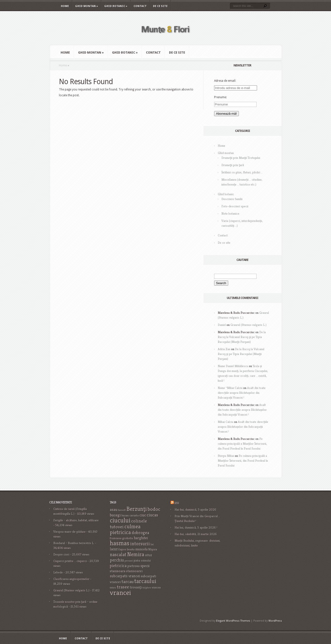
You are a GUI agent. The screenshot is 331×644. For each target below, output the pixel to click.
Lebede (58, 572)
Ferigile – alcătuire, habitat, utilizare (76, 520)
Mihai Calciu (226, 422)
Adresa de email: (225, 81)
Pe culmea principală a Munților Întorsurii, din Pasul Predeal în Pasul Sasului (242, 444)
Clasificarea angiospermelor (71, 579)
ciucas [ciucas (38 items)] (152, 515)
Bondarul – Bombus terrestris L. (74, 543)
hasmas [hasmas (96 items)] (120, 543)
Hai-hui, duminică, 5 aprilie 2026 (195, 510)
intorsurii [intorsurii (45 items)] (140, 544)
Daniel (222, 325)
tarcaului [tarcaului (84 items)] (145, 581)
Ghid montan (87, 6)
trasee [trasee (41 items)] (123, 587)
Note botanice (230, 213)
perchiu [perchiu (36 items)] (117, 560)
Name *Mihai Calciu (230, 388)
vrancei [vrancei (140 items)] (121, 592)
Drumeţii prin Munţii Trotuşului (241, 158)
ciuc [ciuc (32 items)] (143, 515)
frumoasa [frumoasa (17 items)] (116, 538)
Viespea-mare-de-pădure (69, 532)
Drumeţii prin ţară (233, 165)
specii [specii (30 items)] (145, 566)
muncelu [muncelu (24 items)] (141, 549)
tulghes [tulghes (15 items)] (147, 588)
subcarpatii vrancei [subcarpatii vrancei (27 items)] (125, 576)
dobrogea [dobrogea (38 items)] (140, 533)
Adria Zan (224, 349)
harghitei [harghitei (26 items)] (141, 538)
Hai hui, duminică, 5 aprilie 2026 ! (196, 527)
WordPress (275, 621)
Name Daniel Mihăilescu (233, 366)
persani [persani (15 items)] (129, 561)
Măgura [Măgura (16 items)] (153, 549)
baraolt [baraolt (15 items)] (122, 510)
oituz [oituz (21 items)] (149, 555)
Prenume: (220, 97)
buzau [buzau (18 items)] (125, 515)
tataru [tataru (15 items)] (113, 588)
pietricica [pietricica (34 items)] (118, 566)
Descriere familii (232, 199)
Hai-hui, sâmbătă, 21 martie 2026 (196, 534)
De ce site (160, 6)
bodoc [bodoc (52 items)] (154, 509)
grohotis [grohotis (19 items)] (128, 538)
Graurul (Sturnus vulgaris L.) (248, 325)
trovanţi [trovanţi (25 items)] (136, 587)
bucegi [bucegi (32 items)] (115, 515)
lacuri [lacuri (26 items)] (114, 549)
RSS (177, 503)
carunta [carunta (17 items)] (134, 515)
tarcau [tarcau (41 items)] (128, 582)
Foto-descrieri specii (235, 206)
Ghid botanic (116, 6)
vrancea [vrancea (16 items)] (156, 588)
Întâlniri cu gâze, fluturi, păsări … (242, 172)
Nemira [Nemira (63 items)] (136, 554)
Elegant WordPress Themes (233, 621)
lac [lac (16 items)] (152, 544)
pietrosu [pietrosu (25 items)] (133, 566)
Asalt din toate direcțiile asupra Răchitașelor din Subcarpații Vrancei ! (242, 393)
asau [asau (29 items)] (114, 510)
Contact (140, 6)
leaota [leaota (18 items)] (131, 549)
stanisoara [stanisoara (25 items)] (118, 571)
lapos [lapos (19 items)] (123, 549)
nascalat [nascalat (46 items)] (118, 555)
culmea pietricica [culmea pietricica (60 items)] (125, 529)
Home (65, 6)
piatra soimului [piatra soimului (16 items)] (142, 561)
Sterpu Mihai (226, 456)
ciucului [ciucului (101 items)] (120, 520)
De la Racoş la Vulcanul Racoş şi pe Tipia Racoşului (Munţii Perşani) (242, 337)
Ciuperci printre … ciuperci (70, 561)
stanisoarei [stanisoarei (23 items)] (134, 571)
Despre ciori (61, 554)
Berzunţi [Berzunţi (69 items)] (137, 509)
